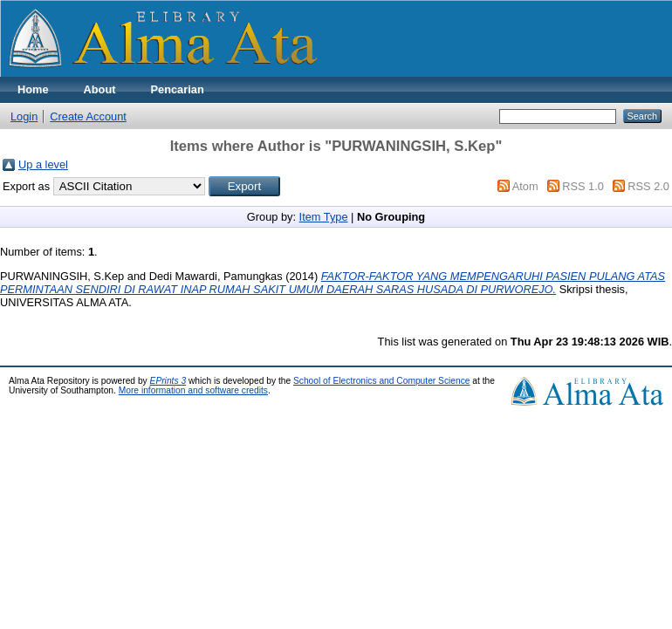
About (100, 89)
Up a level (43, 164)
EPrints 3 (168, 381)
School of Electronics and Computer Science (382, 381)
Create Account (88, 116)
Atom (525, 186)
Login (24, 116)
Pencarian (178, 89)
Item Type (324, 217)
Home (33, 89)
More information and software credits (193, 390)
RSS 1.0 (583, 186)
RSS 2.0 (648, 186)
